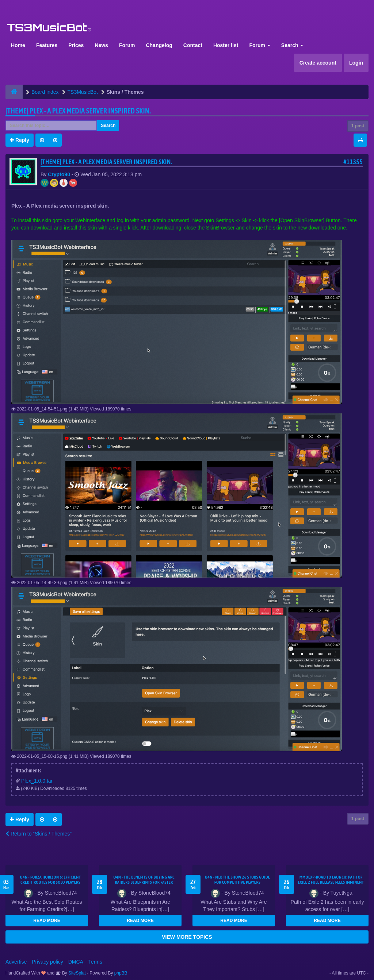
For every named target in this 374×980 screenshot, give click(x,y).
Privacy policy (47, 962)
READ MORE (47, 921)
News (101, 45)
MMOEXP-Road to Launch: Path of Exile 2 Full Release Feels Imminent (331, 880)
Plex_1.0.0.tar (37, 781)
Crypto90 (59, 174)
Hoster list (226, 45)
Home (18, 45)
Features (47, 45)
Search (292, 45)
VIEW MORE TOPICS (187, 937)
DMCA (76, 962)
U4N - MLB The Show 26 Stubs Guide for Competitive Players (238, 880)
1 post (358, 126)
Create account (318, 63)
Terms (95, 962)
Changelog (159, 45)
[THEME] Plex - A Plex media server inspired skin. (78, 111)
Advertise (16, 962)
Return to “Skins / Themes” (39, 834)
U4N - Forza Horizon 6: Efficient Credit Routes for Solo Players (50, 880)
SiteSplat (77, 973)
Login (356, 63)
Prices (76, 45)
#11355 (353, 162)
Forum (127, 45)
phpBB (121, 973)
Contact (193, 45)
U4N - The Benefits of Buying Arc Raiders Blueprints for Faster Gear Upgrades (144, 882)
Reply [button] (20, 140)
